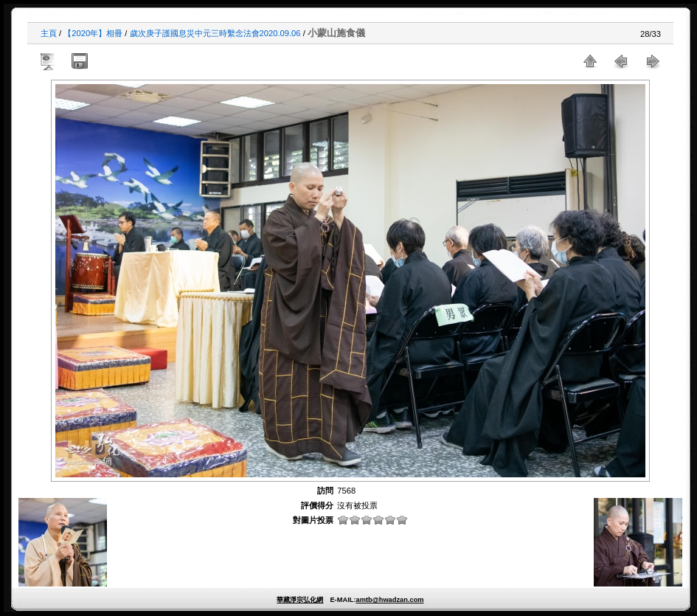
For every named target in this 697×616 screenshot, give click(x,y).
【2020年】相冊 (93, 33)
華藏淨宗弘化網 (300, 600)
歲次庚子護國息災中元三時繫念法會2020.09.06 (215, 33)
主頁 (49, 33)
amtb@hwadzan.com (389, 600)
